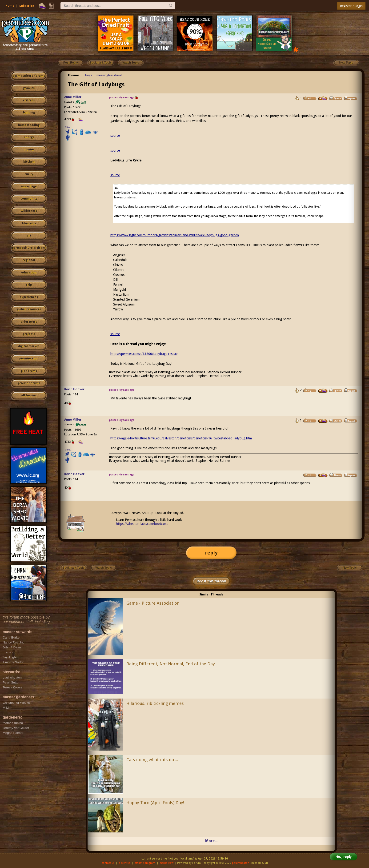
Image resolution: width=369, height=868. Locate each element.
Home (10, 6)
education (29, 273)
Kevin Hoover (74, 389)
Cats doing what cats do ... (152, 760)
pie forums (29, 371)
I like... (69, 127)
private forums (29, 383)
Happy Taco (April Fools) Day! (155, 803)
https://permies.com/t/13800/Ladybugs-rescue (144, 354)
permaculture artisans (29, 248)
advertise (124, 863)
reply (211, 553)
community (29, 199)
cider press (29, 322)
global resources (29, 309)
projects (29, 334)
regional (29, 260)
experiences (29, 297)
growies (29, 88)
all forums (29, 395)
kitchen (29, 162)
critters (29, 100)
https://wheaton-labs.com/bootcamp (142, 524)
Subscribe (27, 6)
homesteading (29, 125)
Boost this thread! (211, 581)
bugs (89, 75)
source (115, 136)
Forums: (74, 75)
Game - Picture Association (153, 603)
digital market (29, 346)
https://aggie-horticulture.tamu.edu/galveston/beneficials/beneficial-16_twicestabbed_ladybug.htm (181, 438)
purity (29, 174)
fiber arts (29, 223)
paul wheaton (241, 863)
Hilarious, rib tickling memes (155, 703)
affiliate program (145, 863)
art (29, 236)
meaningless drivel (109, 75)
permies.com (29, 358)
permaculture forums (29, 76)
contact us (108, 863)
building (29, 113)
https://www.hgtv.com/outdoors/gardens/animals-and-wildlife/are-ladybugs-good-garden (175, 235)
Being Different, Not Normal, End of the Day (171, 664)
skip (29, 285)
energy (29, 137)
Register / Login (351, 6)
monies (29, 149)
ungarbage (29, 186)
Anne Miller (73, 97)
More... (211, 841)
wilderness (29, 211)
